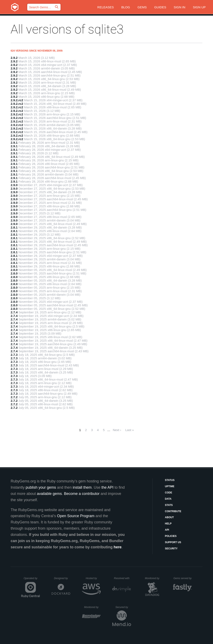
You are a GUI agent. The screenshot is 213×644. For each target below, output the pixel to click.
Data (168, 499)
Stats (169, 505)
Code (169, 493)
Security (171, 549)
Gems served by (183, 578)
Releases (106, 7)
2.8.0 (14, 270)
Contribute (173, 511)
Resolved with (123, 578)
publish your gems (41, 487)
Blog (126, 7)
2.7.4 (14, 312)
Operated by (32, 580)
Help (168, 524)
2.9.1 (14, 143)
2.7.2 (14, 397)
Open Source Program (76, 516)
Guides (160, 7)
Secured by (123, 607)
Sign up (199, 7)
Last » (130, 430)
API (167, 530)
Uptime (170, 486)
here (118, 547)
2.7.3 (14, 355)
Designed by (62, 578)
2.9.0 (14, 185)
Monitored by (153, 578)
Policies (171, 536)
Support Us (173, 542)
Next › (117, 430)
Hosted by (93, 578)
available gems (49, 494)
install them (82, 487)
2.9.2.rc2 (17, 100)
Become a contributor (82, 494)
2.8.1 (14, 227)
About (169, 517)
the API (107, 487)
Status (170, 480)
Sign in (180, 7)
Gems (142, 7)
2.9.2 (14, 58)
